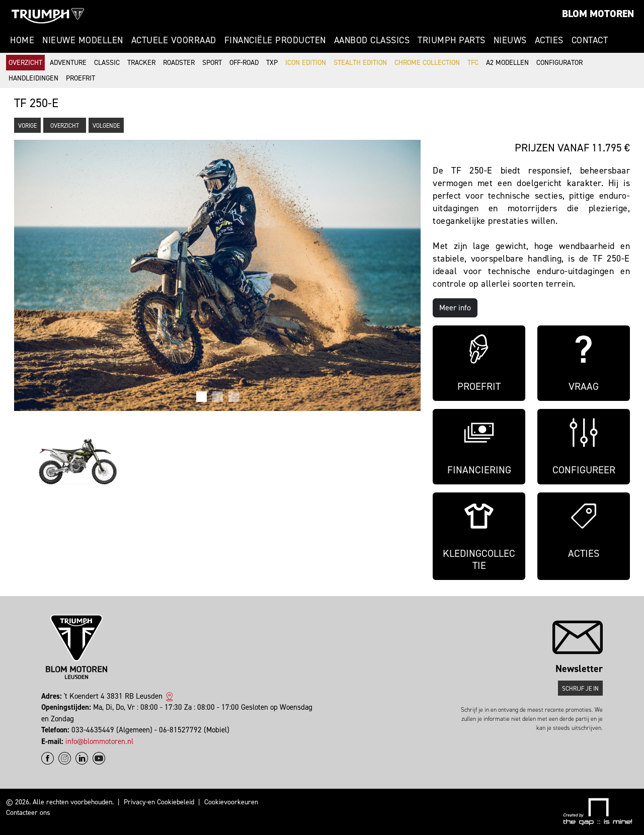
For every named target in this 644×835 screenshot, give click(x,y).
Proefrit (80, 78)
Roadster (179, 63)
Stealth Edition (360, 63)
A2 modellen (507, 63)
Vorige (27, 126)
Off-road (244, 63)
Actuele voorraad (174, 40)
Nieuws (510, 40)
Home (22, 40)
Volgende (106, 126)
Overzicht (25, 63)
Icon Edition (306, 63)
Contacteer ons (28, 813)
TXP (272, 63)
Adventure (68, 63)
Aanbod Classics (372, 40)
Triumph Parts (452, 40)
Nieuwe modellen (83, 40)
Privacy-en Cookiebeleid (159, 802)
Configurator (559, 63)
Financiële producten (275, 40)
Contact (590, 40)
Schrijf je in (580, 689)
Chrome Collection (427, 63)
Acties (549, 40)
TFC (473, 63)
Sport (212, 63)
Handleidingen (33, 78)
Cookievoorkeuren (231, 802)
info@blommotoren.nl (99, 741)
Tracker (141, 63)
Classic (107, 63)
